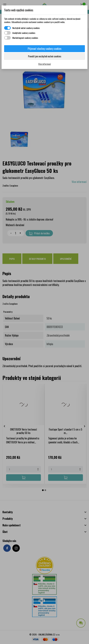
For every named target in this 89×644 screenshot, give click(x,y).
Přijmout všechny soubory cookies (45, 49)
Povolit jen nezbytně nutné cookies (45, 56)
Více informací (44, 64)
